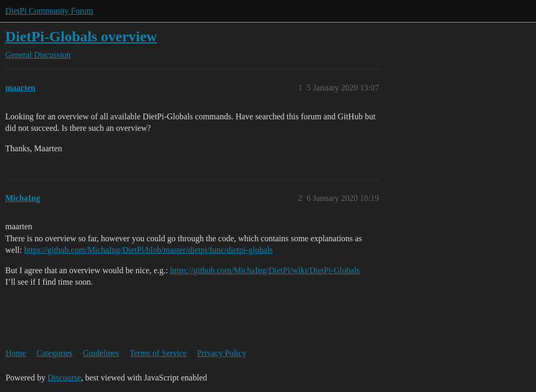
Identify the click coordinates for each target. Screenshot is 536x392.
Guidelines (101, 353)
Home (16, 353)
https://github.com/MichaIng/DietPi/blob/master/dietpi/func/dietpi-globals (148, 250)
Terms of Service (158, 353)
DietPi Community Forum (49, 11)
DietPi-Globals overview (81, 36)
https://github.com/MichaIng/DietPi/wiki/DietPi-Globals (265, 270)
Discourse (64, 378)
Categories (54, 353)
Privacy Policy (222, 353)
